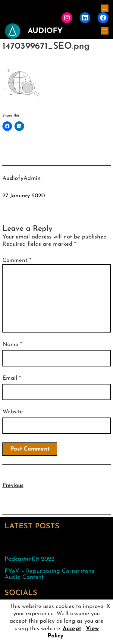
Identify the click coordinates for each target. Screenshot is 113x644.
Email (12, 378)
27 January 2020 (24, 196)
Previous (13, 486)
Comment (17, 261)
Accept (72, 629)
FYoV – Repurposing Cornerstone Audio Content (50, 574)
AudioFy (45, 31)
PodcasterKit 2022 (30, 559)
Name (12, 345)
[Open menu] (105, 8)
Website (13, 412)
